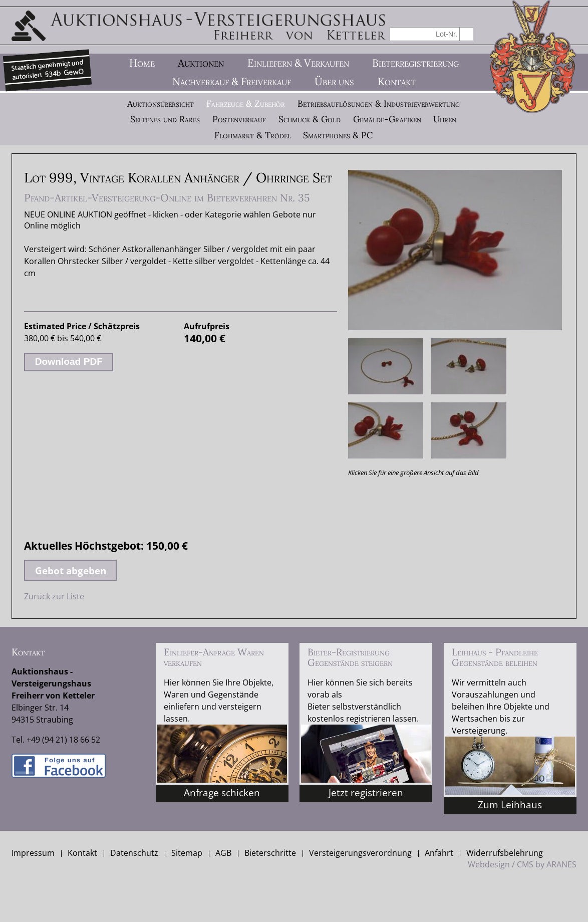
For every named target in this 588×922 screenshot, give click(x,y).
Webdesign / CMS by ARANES (522, 864)
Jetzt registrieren (366, 792)
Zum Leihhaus (510, 804)
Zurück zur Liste (54, 596)
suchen (467, 34)
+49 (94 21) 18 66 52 (63, 740)
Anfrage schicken (222, 792)
